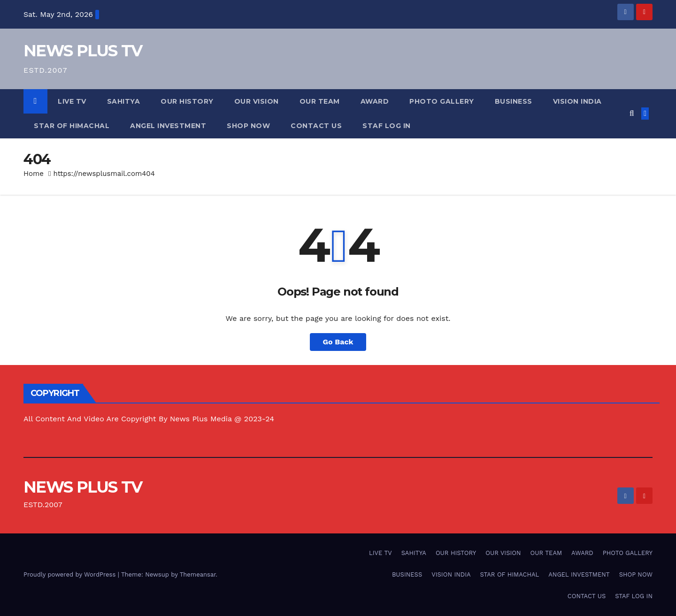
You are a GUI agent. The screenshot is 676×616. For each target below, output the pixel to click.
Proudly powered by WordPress (71, 574)
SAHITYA (124, 101)
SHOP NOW (248, 126)
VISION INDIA (577, 101)
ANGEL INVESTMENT (168, 126)
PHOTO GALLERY (442, 101)
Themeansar (198, 574)
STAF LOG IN (387, 126)
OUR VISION (257, 101)
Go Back (338, 342)
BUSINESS (514, 101)
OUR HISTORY (187, 101)
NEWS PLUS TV (83, 51)
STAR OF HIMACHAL (72, 126)
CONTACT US (316, 126)
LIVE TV (72, 101)
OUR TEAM (320, 101)
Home (34, 174)
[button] (632, 113)
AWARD (375, 101)
